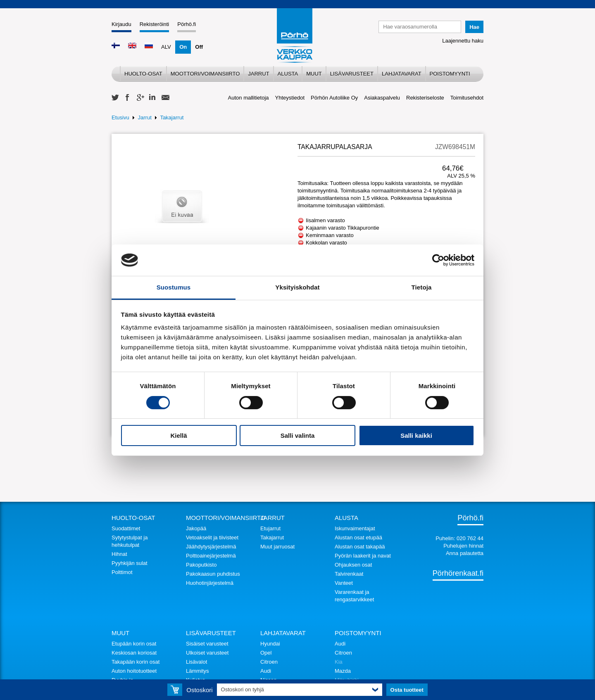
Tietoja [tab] (422, 287)
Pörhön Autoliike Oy (334, 98)
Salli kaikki (416, 435)
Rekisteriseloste (425, 98)
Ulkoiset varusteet (207, 653)
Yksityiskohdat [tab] (297, 287)
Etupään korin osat (134, 644)
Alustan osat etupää (358, 537)
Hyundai (270, 644)
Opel (266, 653)
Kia (339, 662)
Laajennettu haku (463, 41)
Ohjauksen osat (353, 565)
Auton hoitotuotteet (134, 671)
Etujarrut (270, 528)
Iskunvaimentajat (355, 528)
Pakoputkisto (201, 565)
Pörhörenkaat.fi (458, 573)
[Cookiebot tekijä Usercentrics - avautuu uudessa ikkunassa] (438, 260)
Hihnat (119, 554)
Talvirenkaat (349, 574)
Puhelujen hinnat (463, 546)
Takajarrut (172, 117)
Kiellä (178, 435)
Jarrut (258, 74)
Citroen (269, 662)
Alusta (288, 74)
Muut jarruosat (277, 547)
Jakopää (196, 528)
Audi (266, 671)
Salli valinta (298, 435)
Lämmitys (198, 671)
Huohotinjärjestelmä (210, 583)
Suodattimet (126, 528)
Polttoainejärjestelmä (211, 556)
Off (199, 47)
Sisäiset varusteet (207, 644)
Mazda (343, 671)
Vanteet (344, 583)
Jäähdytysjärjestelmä (211, 547)
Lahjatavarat (402, 74)
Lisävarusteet (352, 74)
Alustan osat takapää (360, 547)
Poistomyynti (450, 74)
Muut (314, 74)
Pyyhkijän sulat (130, 563)
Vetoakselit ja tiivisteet (212, 537)
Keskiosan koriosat (134, 653)
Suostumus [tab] (174, 287)
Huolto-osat (143, 74)
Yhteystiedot (290, 98)
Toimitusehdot (467, 98)
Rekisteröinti (155, 24)
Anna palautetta (465, 553)
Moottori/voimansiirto (205, 74)
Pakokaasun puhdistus (213, 574)
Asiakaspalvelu (382, 98)
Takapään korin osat (136, 662)
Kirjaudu (121, 24)
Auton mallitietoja (249, 98)
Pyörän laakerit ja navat (363, 556)
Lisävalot (196, 662)
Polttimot (122, 572)
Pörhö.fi (187, 24)
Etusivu (120, 117)
